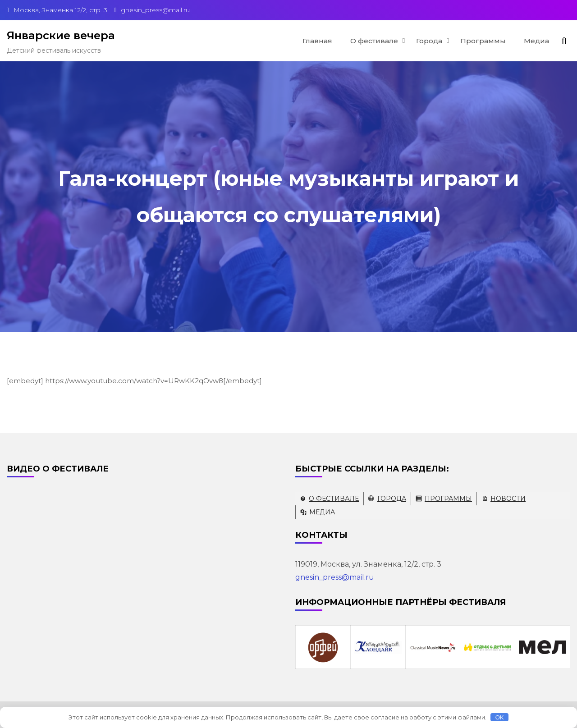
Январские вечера (61, 35)
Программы (483, 41)
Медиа (536, 41)
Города (429, 41)
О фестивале (374, 41)
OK (500, 717)
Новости (508, 499)
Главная (317, 41)
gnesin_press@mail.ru (335, 577)
